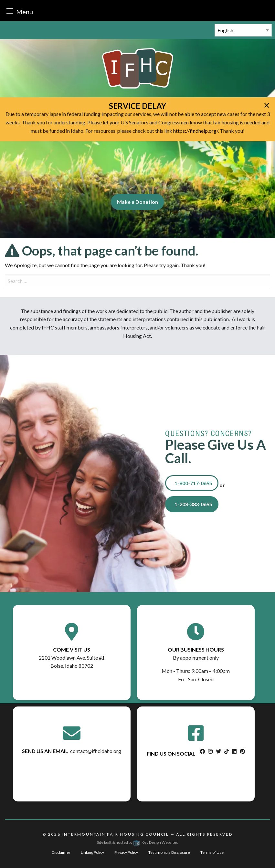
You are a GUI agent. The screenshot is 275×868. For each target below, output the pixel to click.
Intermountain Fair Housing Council (116, 834)
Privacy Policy (126, 852)
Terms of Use (212, 852)
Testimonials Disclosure (169, 852)
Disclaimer (61, 852)
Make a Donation (137, 202)
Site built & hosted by (137, 842)
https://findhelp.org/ (196, 131)
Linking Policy (92, 852)
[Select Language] (243, 30)
